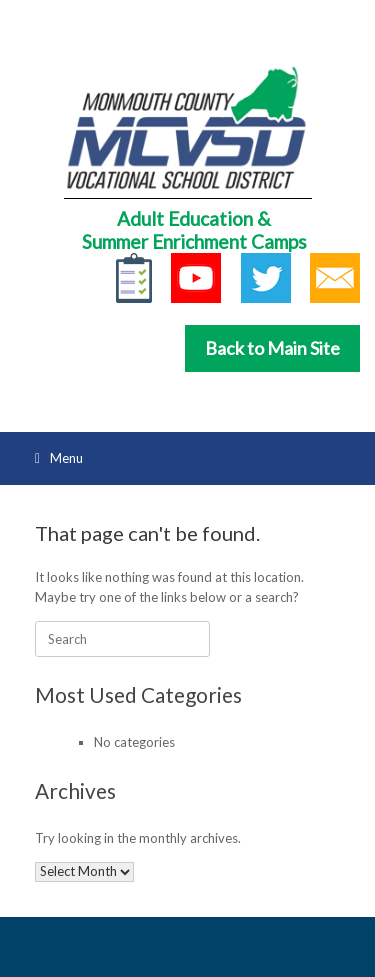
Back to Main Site (272, 348)
